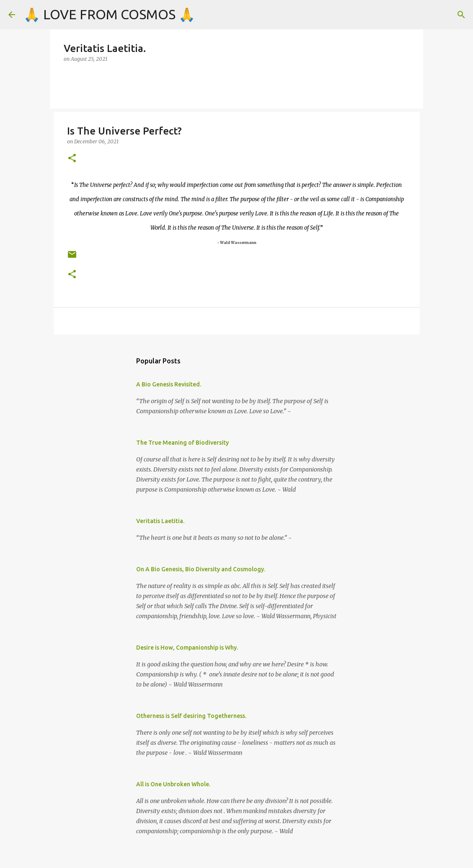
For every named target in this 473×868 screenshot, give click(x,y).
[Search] (461, 15)
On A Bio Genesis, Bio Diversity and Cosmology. (201, 569)
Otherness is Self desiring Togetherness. (191, 716)
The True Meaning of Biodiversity (182, 443)
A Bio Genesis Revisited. (169, 384)
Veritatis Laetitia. (160, 521)
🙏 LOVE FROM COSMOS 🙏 (109, 14)
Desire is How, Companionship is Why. (187, 648)
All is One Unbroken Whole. (173, 784)
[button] (72, 159)
